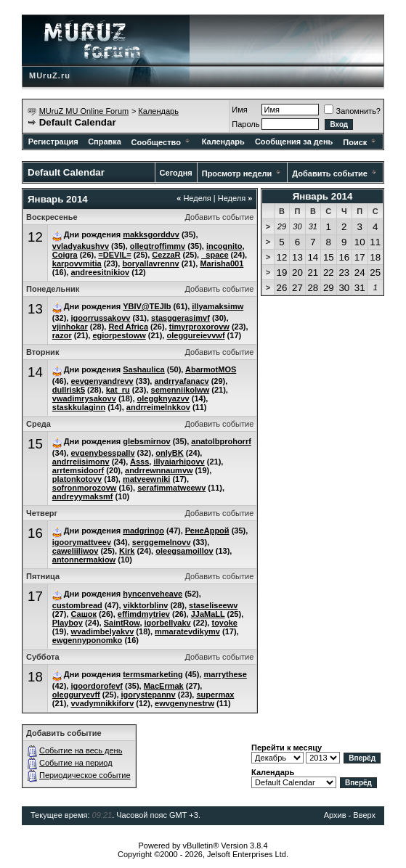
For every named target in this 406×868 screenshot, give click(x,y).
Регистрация (53, 142)
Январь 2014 (323, 196)
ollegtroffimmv (158, 246)
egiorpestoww (119, 335)
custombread (77, 605)
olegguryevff (76, 695)
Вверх (364, 815)
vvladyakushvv (81, 246)
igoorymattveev (82, 542)
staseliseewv (213, 605)
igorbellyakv (168, 623)
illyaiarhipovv (179, 462)
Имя (239, 110)
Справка (105, 142)
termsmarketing (153, 674)
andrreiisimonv (81, 462)
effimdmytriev (144, 614)
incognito (224, 246)
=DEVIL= (114, 255)
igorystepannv (149, 695)
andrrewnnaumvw (159, 470)
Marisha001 (222, 263)
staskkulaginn (79, 407)
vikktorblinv (146, 605)
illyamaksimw (218, 306)
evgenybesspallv (102, 453)
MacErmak (164, 686)
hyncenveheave (153, 594)
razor (62, 335)
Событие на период (76, 763)
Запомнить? (352, 111)
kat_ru (118, 390)
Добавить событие (330, 173)
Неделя (194, 198)
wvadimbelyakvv (102, 631)
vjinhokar (70, 327)
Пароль (245, 124)
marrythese (225, 674)
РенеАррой (207, 531)
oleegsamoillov (184, 551)
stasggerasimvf (180, 318)
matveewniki (146, 479)
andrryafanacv (181, 381)
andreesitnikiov (100, 272)
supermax (215, 695)
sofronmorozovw (85, 488)
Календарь (158, 111)
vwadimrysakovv (84, 398)
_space (215, 255)
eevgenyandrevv (102, 381)
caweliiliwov (76, 551)
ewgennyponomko (88, 640)
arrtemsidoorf (78, 470)
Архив (335, 815)
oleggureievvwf (195, 335)
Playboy (68, 623)
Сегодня (176, 173)
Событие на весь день (81, 750)
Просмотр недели (237, 173)
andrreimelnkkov (158, 407)
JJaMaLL (208, 614)
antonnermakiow (84, 560)
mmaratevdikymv (187, 631)
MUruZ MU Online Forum (84, 111)
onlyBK (170, 453)
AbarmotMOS (211, 369)
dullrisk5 (69, 390)
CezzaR (166, 255)
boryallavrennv (150, 263)
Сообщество (162, 142)
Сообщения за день (294, 142)
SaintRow (122, 623)
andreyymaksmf (83, 496)
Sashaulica (143, 369)
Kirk (127, 551)
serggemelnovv (162, 542)
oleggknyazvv (163, 398)
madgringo (143, 531)
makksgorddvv (151, 234)
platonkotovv (77, 479)
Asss (139, 462)
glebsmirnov (146, 441)
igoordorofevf (97, 686)
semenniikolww (180, 390)
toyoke (224, 623)
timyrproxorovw (199, 327)
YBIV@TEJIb (147, 306)
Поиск (360, 142)
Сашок (84, 614)
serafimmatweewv (171, 488)
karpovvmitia (77, 263)
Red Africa (128, 327)
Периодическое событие (85, 775)
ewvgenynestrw (184, 703)
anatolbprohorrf (221, 441)
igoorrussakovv (100, 318)
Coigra (65, 255)
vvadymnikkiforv (102, 703)
